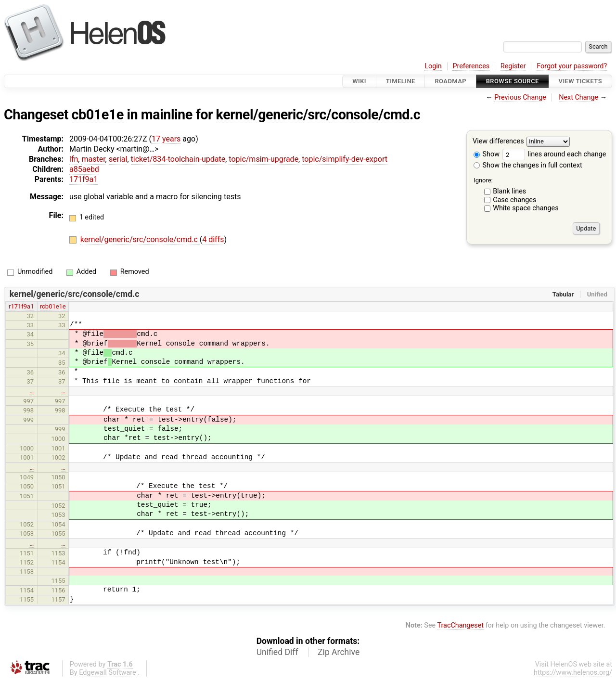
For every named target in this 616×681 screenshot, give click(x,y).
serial (118, 159)
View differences (498, 142)
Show (487, 154)
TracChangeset (460, 625)
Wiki (359, 81)
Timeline (401, 81)
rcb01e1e (53, 306)
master (93, 159)
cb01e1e (98, 115)
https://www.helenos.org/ (573, 673)
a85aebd (84, 169)
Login (433, 66)
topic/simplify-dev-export (345, 159)
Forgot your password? (572, 66)
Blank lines (509, 191)
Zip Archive (339, 652)
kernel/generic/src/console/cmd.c (318, 115)
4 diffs (213, 239)
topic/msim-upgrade (263, 159)
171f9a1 (83, 179)
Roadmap (450, 81)
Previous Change (520, 97)
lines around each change (554, 154)
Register (513, 66)
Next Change (578, 97)
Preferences (471, 66)
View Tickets (580, 81)
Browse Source (513, 81)
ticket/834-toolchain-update (178, 159)
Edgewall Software (108, 673)
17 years (166, 139)
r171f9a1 (21, 306)
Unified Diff (277, 652)
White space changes (526, 208)
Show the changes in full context (528, 165)
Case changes (514, 200)
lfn (74, 159)
